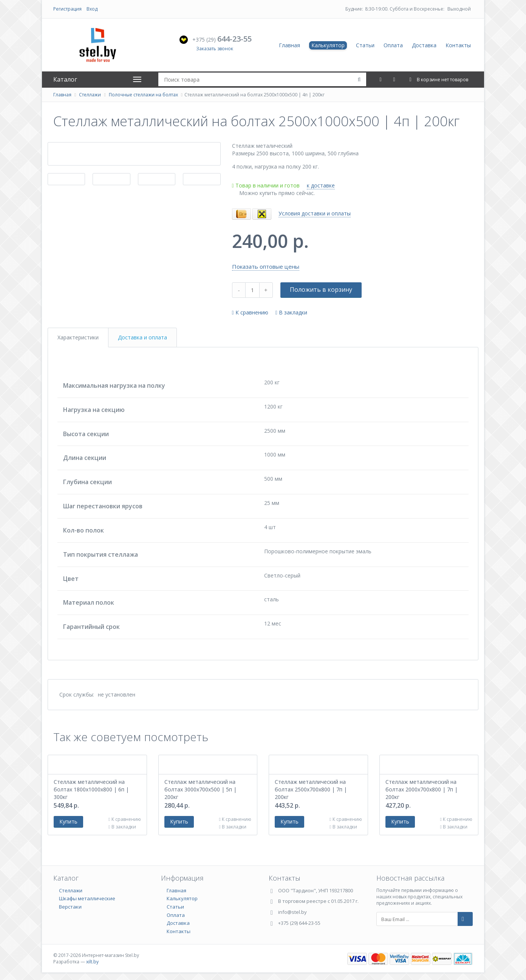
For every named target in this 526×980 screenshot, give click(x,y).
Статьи (365, 45)
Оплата (393, 45)
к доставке (321, 185)
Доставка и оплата (142, 337)
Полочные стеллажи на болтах (143, 95)
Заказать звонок (215, 49)
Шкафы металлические (87, 898)
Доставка (424, 45)
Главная (289, 45)
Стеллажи (90, 95)
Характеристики (78, 337)
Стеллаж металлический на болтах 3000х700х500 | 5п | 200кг (200, 789)
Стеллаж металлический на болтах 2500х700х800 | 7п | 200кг (311, 789)
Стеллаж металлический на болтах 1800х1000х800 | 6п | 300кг (91, 789)
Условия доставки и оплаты (315, 213)
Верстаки (70, 907)
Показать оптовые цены (266, 266)
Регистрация (67, 9)
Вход (92, 9)
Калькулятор (328, 45)
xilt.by (92, 962)
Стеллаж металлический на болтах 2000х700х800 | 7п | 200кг (422, 789)
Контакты (458, 45)
